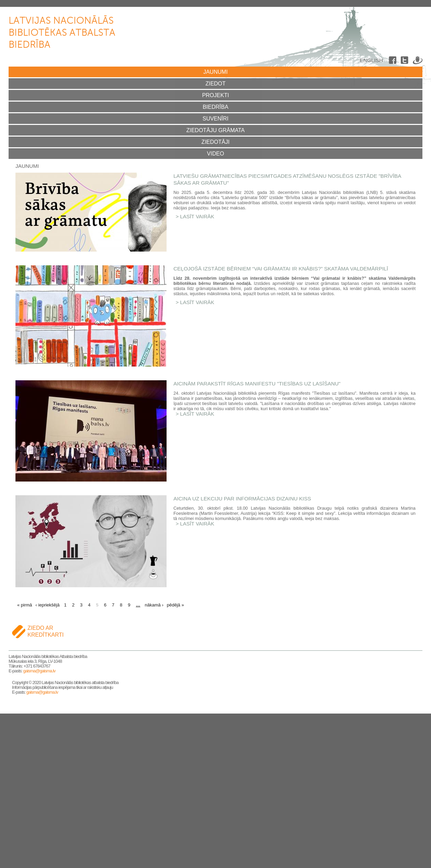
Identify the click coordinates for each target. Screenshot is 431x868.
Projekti (215, 95)
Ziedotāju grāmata (215, 130)
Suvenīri (216, 119)
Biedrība (215, 107)
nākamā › (154, 605)
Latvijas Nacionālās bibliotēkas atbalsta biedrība (62, 33)
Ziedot (215, 84)
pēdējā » (175, 605)
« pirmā (25, 605)
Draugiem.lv (418, 61)
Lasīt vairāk (197, 216)
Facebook (394, 61)
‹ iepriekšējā (47, 605)
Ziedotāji (216, 142)
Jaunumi (215, 72)
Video (216, 154)
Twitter (406, 61)
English (371, 60)
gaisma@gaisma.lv (39, 671)
